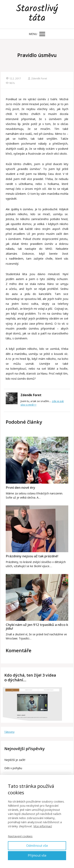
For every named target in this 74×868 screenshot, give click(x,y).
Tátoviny (9, 732)
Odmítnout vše (37, 846)
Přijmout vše (37, 855)
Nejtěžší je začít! (15, 760)
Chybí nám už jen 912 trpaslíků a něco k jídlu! (37, 626)
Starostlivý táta (37, 14)
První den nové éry (20, 487)
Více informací (43, 826)
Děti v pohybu (13, 768)
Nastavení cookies (20, 836)
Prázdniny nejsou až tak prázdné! (32, 556)
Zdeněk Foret (37, 78)
